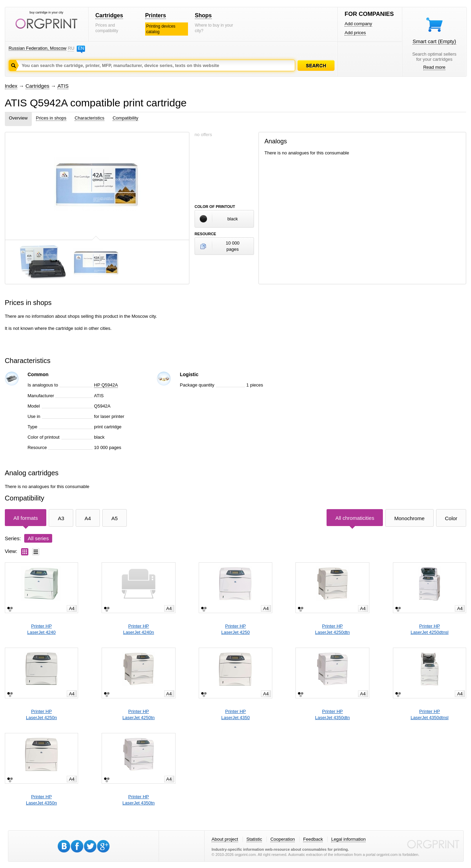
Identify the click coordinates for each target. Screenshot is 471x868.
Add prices (355, 33)
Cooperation (282, 839)
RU (71, 48)
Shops (203, 15)
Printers (156, 15)
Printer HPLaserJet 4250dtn (332, 629)
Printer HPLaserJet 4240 (41, 629)
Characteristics (90, 118)
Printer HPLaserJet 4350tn (138, 800)
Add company (358, 24)
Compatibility (125, 118)
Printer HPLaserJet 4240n (139, 629)
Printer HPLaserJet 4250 (235, 629)
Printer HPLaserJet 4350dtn (332, 714)
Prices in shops (51, 118)
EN (81, 48)
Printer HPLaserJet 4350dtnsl (430, 714)
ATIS (63, 86)
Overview (18, 118)
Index (11, 86)
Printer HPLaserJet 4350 (235, 714)
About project (225, 839)
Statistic (254, 839)
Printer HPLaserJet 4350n (41, 800)
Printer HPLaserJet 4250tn (138, 714)
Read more (434, 67)
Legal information (348, 839)
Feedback (313, 839)
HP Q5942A (106, 385)
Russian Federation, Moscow (38, 48)
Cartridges (109, 15)
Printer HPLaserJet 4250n (41, 714)
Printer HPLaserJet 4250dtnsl (430, 629)
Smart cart (434, 41)
